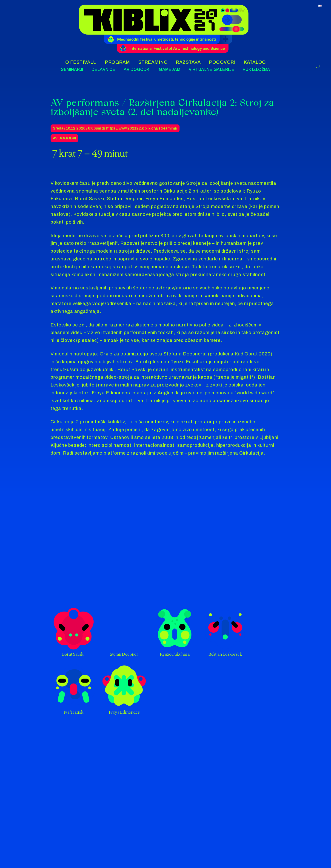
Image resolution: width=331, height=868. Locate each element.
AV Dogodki (64, 138)
